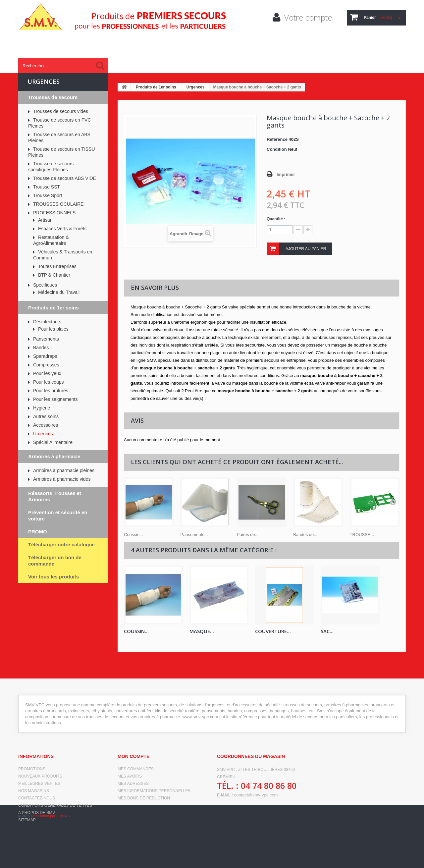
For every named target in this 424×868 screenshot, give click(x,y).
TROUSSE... (362, 535)
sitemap (27, 820)
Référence (277, 139)
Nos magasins (34, 791)
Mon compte (133, 756)
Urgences (196, 87)
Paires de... (248, 535)
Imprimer (286, 174)
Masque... (202, 631)
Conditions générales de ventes (55, 805)
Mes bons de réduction (144, 798)
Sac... (327, 631)
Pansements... (194, 535)
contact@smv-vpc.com (256, 795)
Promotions (32, 769)
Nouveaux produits (40, 776)
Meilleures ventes (39, 784)
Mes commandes (136, 769)
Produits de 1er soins (156, 87)
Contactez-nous (37, 798)
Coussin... (133, 535)
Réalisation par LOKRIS (51, 858)
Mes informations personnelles (154, 791)
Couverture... (273, 631)
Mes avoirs (130, 776)
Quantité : (276, 219)
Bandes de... (305, 535)
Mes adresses (133, 784)
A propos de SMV (37, 813)
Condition (277, 149)
